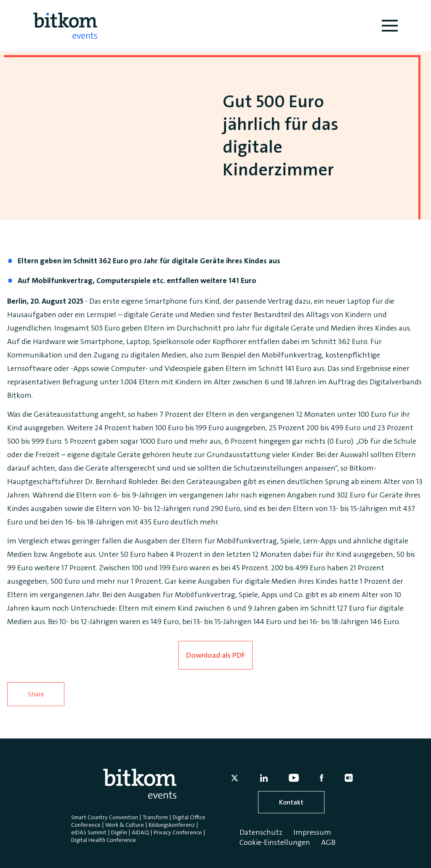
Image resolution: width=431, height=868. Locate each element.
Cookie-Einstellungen (275, 842)
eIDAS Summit (89, 832)
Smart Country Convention (105, 817)
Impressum (312, 832)
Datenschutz (261, 832)
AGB (328, 842)
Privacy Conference (178, 832)
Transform (155, 817)
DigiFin (119, 832)
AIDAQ (140, 832)
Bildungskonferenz (172, 825)
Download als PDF (215, 655)
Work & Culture (125, 825)
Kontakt (291, 802)
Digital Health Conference (104, 840)
